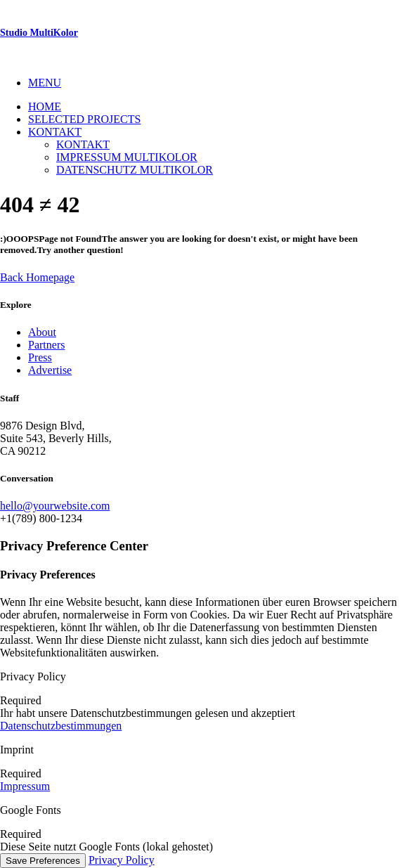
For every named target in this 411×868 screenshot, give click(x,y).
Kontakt (55, 132)
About (42, 332)
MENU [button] (45, 83)
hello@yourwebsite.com (55, 506)
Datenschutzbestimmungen (61, 726)
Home (45, 106)
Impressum (25, 786)
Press (40, 357)
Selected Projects (84, 119)
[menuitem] (220, 83)
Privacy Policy (122, 860)
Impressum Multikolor (127, 157)
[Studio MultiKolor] (205, 33)
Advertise (50, 370)
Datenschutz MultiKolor (135, 170)
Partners (46, 345)
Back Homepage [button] (37, 277)
